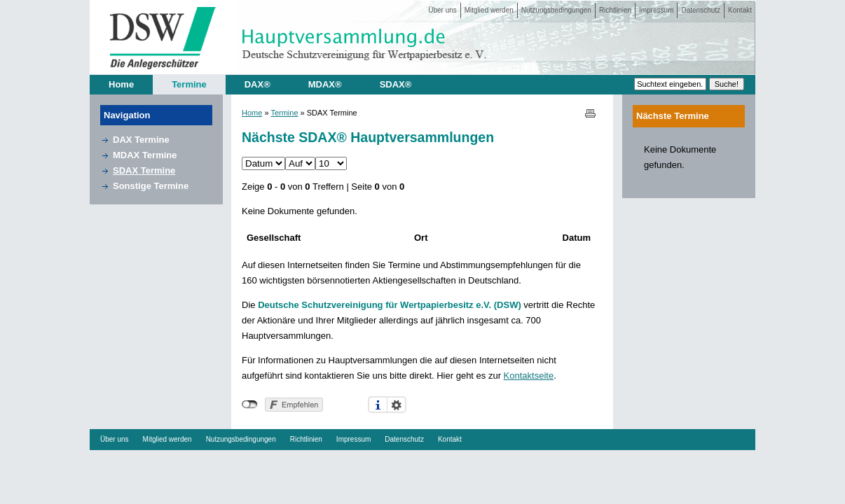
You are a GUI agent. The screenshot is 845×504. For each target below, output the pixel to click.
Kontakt (740, 10)
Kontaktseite (529, 376)
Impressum (656, 10)
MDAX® (325, 84)
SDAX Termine (144, 170)
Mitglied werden (489, 10)
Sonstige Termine (151, 186)
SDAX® (396, 84)
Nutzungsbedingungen (556, 10)
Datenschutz (701, 10)
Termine (189, 84)
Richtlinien (615, 10)
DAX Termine (141, 140)
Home (121, 84)
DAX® (257, 84)
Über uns (442, 10)
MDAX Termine (145, 155)
